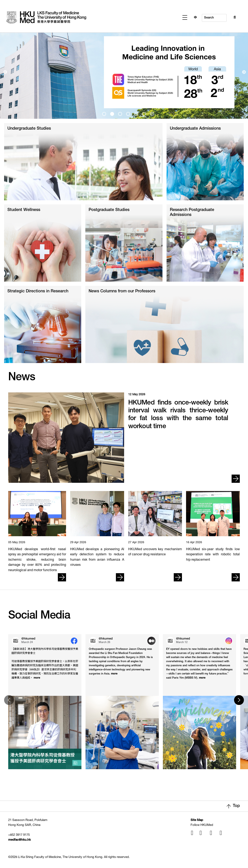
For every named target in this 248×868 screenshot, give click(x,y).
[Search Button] (226, 17)
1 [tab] (103, 113)
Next (244, 72)
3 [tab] (119, 113)
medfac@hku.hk (19, 840)
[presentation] (104, 114)
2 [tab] (111, 113)
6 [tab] (143, 113)
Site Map (197, 820)
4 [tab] (127, 113)
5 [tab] (135, 113)
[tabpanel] (124, 72)
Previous (5, 72)
